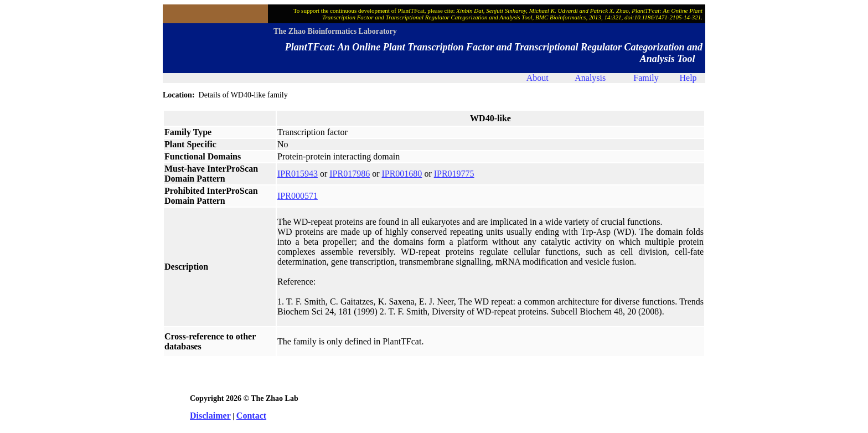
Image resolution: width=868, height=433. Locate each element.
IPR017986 (350, 174)
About (538, 78)
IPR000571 (298, 196)
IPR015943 (298, 174)
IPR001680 (402, 174)
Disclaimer (210, 416)
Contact (251, 416)
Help (688, 78)
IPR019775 (454, 174)
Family (646, 78)
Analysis (590, 78)
